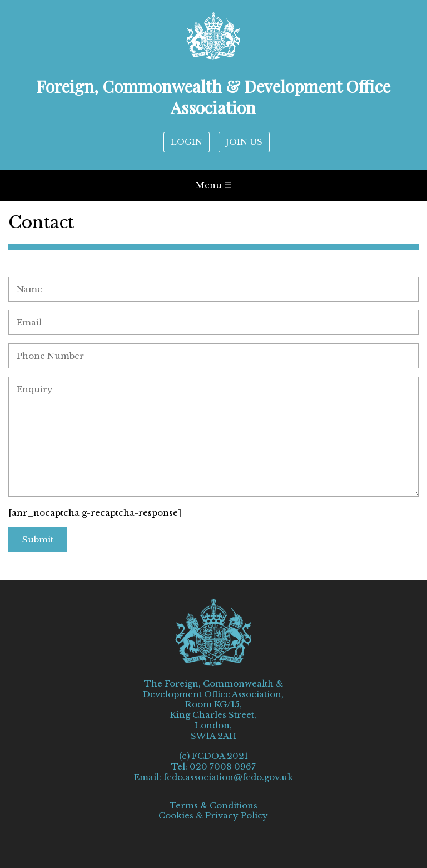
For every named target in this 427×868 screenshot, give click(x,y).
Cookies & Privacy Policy (213, 816)
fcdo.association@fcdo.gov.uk (228, 777)
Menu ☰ (213, 185)
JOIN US (244, 142)
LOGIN (187, 142)
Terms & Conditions (213, 806)
